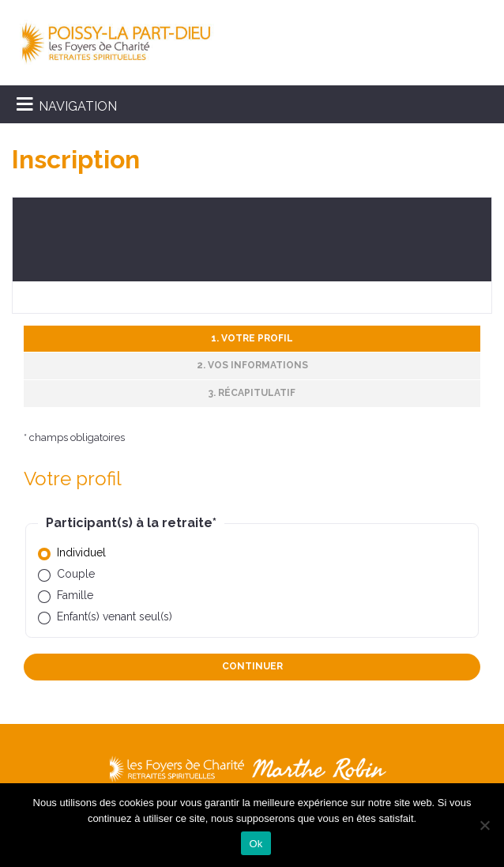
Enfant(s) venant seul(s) (115, 616)
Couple (76, 574)
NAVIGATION (78, 106)
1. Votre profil (252, 338)
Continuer (252, 666)
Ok (256, 844)
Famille (75, 595)
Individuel (81, 552)
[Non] (484, 825)
